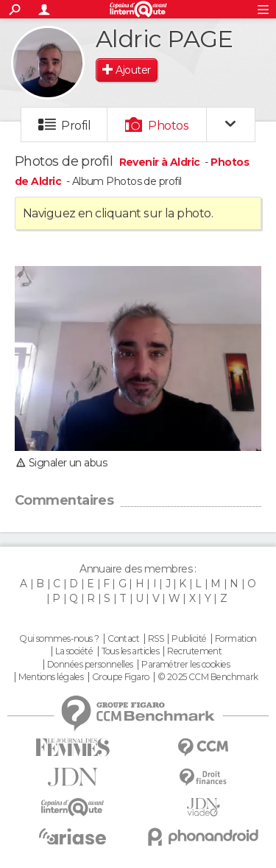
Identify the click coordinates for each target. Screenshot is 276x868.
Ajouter (133, 70)
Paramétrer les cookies (185, 665)
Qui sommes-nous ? (59, 639)
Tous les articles (130, 651)
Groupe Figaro (121, 677)
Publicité (189, 639)
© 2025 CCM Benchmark (208, 677)
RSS (156, 639)
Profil (76, 126)
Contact (123, 639)
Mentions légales (51, 677)
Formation (236, 639)
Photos (168, 126)
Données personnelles (90, 665)
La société (74, 651)
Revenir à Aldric (161, 162)
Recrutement (194, 651)
